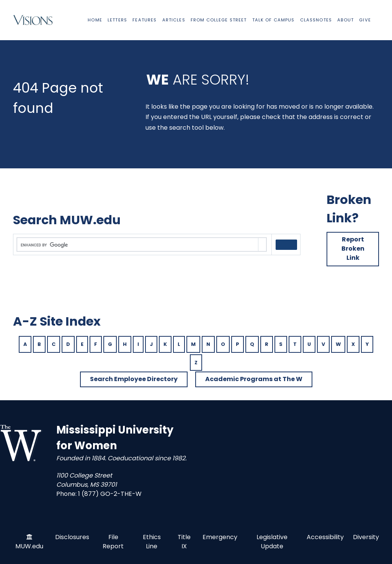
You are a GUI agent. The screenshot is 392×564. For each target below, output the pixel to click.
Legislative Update (272, 542)
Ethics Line (152, 542)
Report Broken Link (353, 249)
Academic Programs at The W (254, 379)
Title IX (184, 542)
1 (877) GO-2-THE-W (110, 494)
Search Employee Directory (134, 379)
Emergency (220, 537)
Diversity (366, 537)
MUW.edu (29, 546)
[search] (138, 245)
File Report (113, 542)
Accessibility (325, 537)
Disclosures (72, 537)
